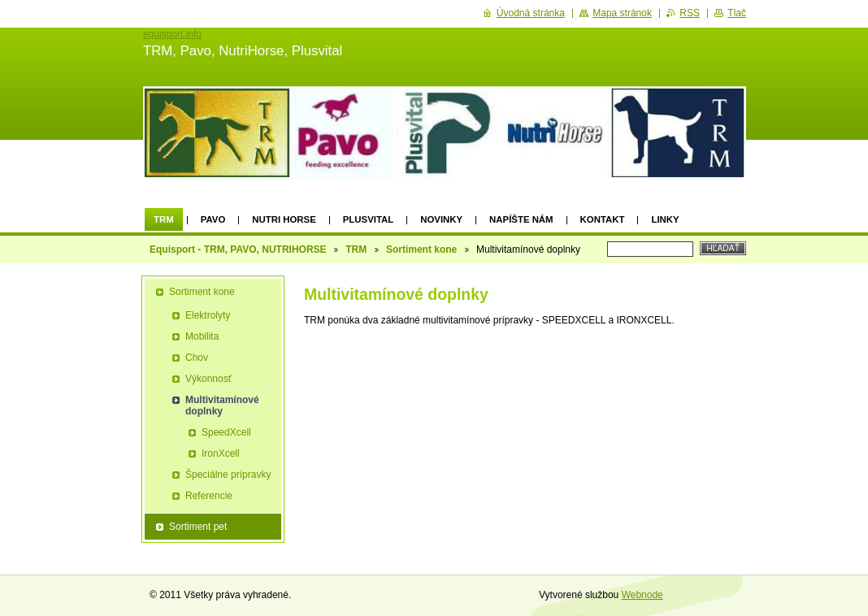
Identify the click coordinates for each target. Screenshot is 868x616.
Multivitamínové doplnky (222, 406)
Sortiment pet (198, 527)
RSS (690, 13)
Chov (197, 358)
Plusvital (368, 219)
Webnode (642, 595)
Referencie (209, 496)
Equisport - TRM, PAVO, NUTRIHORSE (238, 249)
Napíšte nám (521, 219)
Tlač (737, 13)
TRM (164, 219)
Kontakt (603, 219)
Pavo (213, 219)
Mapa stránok (622, 13)
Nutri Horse (284, 219)
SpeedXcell (226, 432)
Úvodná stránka (531, 13)
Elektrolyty (208, 315)
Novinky (441, 219)
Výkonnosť (208, 379)
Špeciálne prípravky (228, 475)
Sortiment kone (421, 249)
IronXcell (221, 453)
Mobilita (202, 336)
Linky (665, 219)
